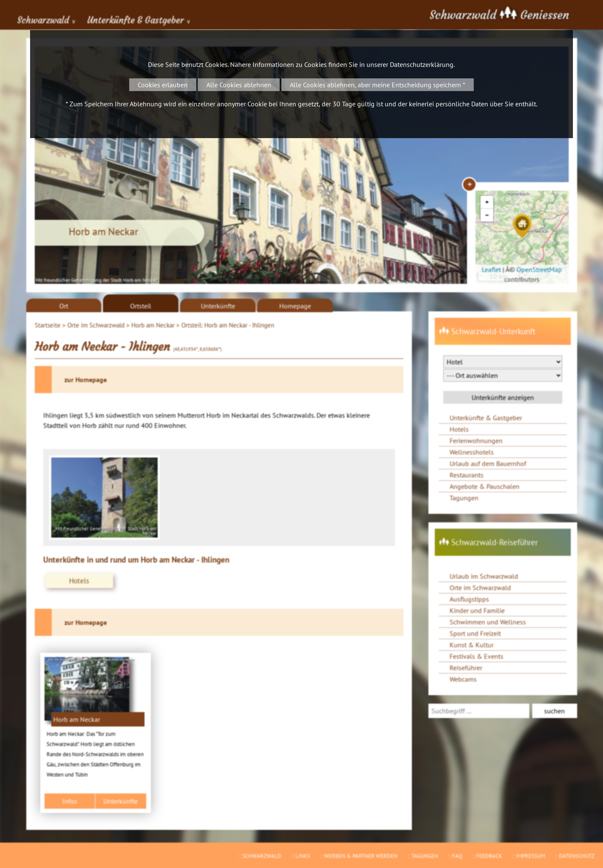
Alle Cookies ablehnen (239, 85)
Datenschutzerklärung (422, 64)
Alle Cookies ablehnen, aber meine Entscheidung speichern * (378, 85)
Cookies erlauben (163, 85)
